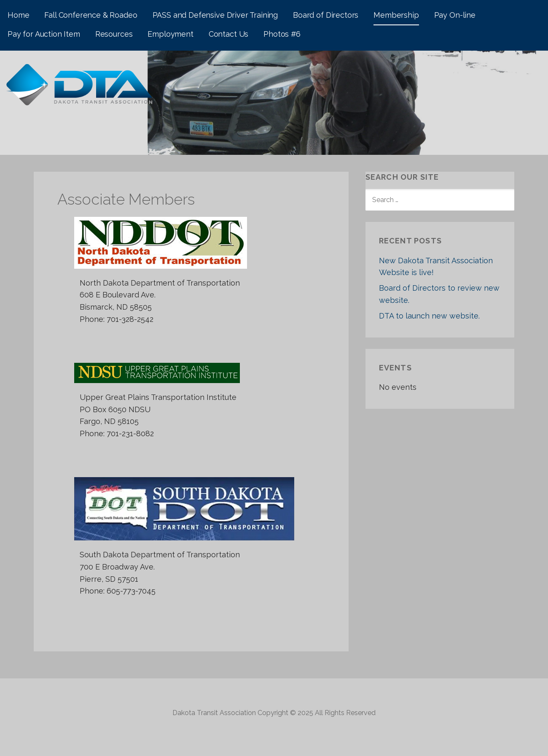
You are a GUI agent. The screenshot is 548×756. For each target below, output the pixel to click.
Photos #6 (282, 34)
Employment (170, 34)
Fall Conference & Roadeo (91, 15)
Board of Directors (326, 15)
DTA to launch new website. (429, 316)
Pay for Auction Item (44, 34)
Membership (396, 15)
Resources (114, 34)
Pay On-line (455, 15)
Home (18, 15)
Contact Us (228, 34)
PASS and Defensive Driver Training (215, 15)
